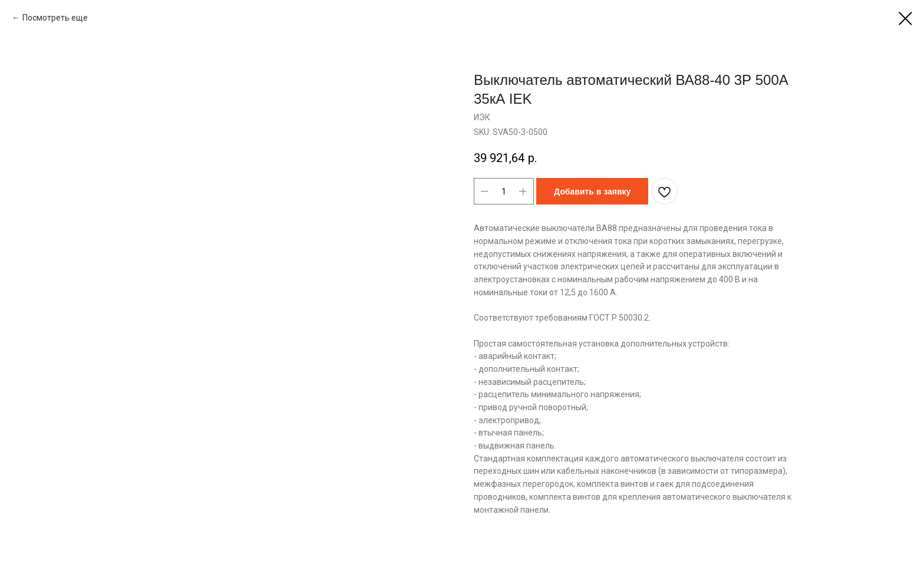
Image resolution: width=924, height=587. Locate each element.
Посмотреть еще (56, 18)
